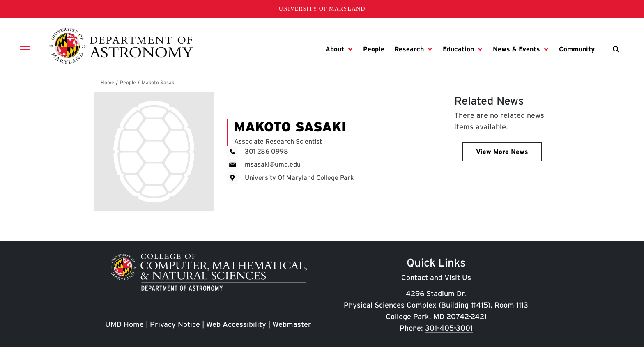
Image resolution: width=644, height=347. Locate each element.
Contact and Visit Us (436, 277)
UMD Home (124, 324)
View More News (502, 152)
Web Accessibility (236, 324)
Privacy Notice (175, 324)
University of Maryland (322, 9)
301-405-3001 (449, 328)
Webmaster (292, 324)
